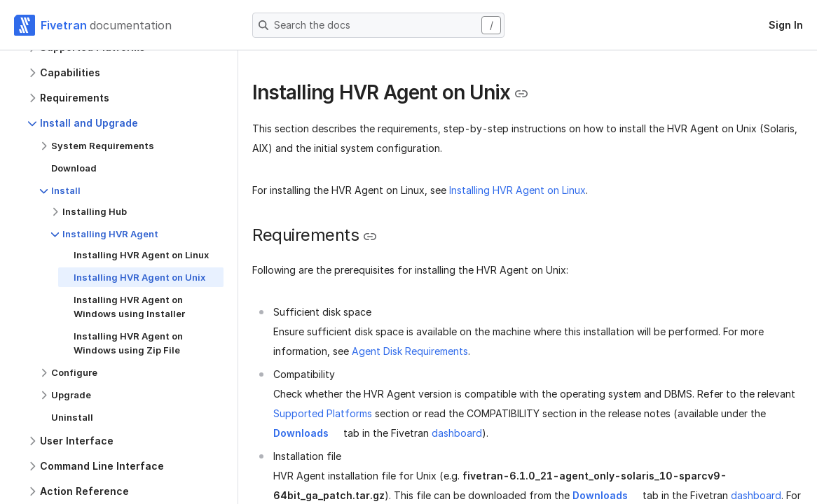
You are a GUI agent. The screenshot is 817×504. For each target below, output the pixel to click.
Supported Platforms (323, 413)
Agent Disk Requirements (410, 351)
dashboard (457, 433)
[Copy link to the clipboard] (521, 94)
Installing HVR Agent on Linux (517, 190)
